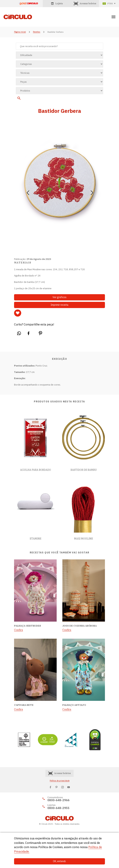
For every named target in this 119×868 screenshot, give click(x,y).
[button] (28, 192)
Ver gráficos (59, 297)
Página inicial (20, 32)
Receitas (37, 32)
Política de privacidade (60, 781)
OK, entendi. (59, 861)
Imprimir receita (59, 305)
